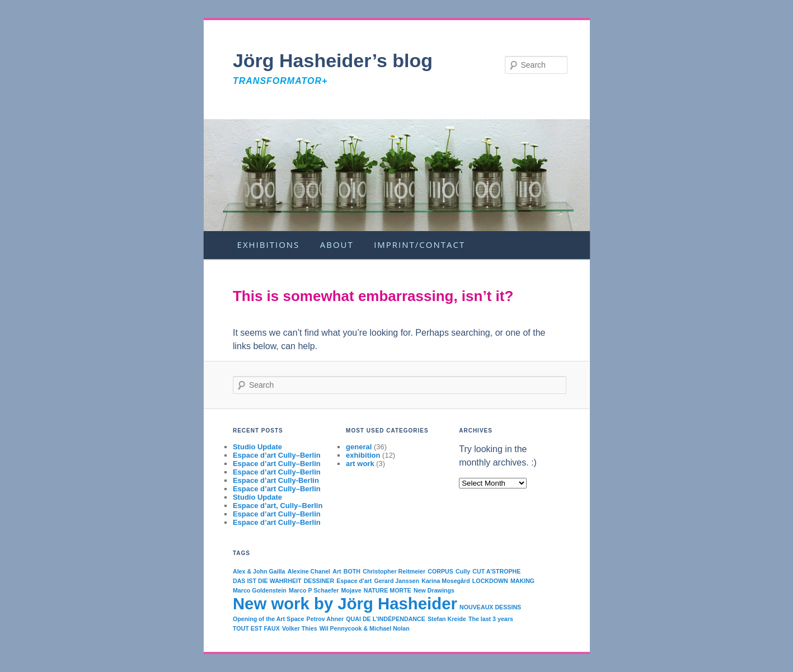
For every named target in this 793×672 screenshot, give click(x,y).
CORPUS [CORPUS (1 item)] (440, 571)
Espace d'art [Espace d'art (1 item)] (354, 581)
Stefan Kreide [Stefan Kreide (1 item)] (447, 619)
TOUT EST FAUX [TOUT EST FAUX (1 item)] (256, 628)
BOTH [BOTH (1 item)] (352, 571)
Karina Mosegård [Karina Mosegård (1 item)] (445, 581)
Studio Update (257, 447)
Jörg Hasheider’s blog (333, 60)
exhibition (363, 455)
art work (360, 464)
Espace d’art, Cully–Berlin (278, 506)
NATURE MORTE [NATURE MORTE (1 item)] (388, 590)
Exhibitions (269, 245)
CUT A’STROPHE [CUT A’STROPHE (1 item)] (496, 571)
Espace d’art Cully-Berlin (276, 480)
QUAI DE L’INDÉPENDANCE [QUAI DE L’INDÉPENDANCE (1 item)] (386, 619)
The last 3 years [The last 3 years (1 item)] (491, 619)
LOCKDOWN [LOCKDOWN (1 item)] (490, 581)
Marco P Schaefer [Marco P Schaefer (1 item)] (314, 590)
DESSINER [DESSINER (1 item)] (319, 581)
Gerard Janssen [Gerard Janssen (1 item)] (396, 581)
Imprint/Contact (419, 245)
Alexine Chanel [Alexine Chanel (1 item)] (309, 571)
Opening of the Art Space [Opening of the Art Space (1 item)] (269, 619)
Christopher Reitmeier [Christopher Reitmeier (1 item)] (394, 571)
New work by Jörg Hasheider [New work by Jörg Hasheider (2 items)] (345, 603)
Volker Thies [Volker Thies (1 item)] (300, 628)
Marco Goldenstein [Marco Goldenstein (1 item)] (260, 590)
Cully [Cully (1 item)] (463, 571)
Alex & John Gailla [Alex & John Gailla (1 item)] (259, 571)
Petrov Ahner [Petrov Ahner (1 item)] (325, 619)
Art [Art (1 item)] (337, 571)
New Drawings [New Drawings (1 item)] (434, 590)
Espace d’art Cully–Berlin (277, 455)
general (359, 447)
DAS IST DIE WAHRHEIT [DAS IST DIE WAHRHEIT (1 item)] (267, 581)
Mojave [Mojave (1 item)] (351, 590)
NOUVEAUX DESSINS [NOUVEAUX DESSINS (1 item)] (490, 607)
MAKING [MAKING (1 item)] (522, 581)
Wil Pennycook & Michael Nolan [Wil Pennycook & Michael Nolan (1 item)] (365, 628)
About (337, 245)
